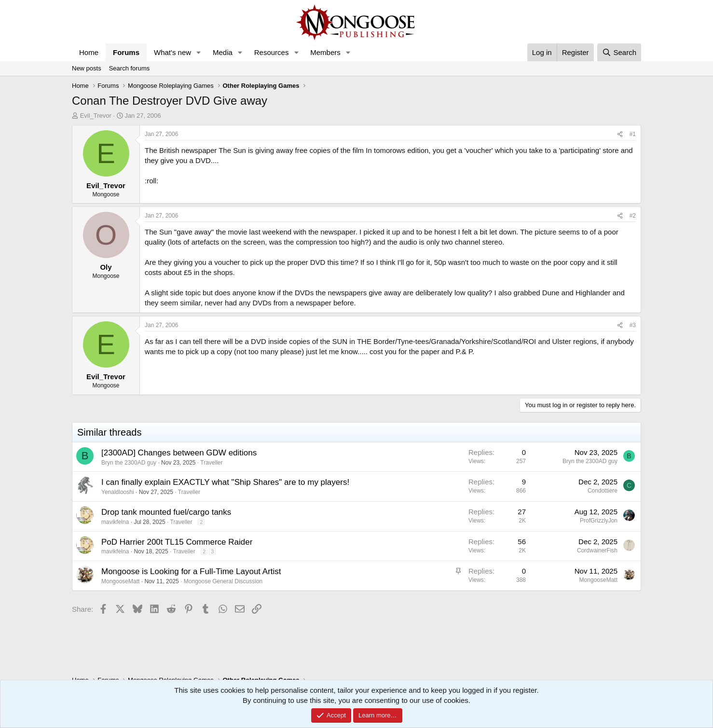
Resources (272, 52)
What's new (172, 52)
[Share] (620, 134)
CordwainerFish (597, 550)
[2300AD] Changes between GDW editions (179, 453)
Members (325, 52)
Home (89, 52)
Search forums (130, 68)
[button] (199, 52)
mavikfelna (115, 522)
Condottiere (603, 491)
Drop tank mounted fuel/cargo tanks (166, 512)
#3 (633, 325)
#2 (633, 216)
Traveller (211, 463)
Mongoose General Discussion (223, 581)
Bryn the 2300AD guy (129, 463)
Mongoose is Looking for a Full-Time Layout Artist (191, 571)
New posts (87, 68)
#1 (633, 134)
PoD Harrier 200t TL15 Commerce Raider (177, 542)
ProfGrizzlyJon (599, 521)
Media (223, 52)
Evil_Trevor (96, 116)
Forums (126, 52)
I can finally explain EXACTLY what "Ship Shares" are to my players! (225, 482)
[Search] (619, 52)
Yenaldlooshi (118, 492)
